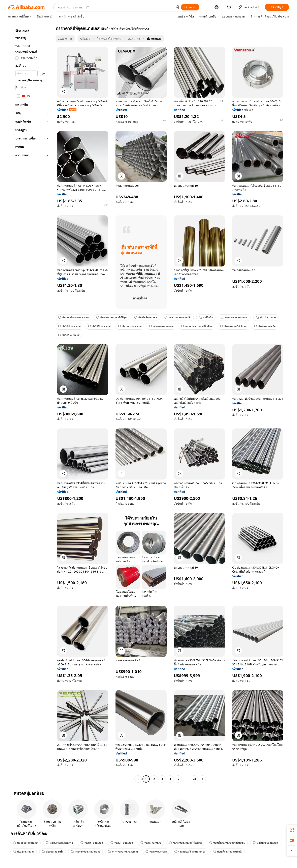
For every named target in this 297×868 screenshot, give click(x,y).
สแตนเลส (134, 38)
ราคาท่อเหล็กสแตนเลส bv (190, 852)
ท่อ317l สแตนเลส (99, 326)
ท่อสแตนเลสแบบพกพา (234, 317)
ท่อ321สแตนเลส (24, 852)
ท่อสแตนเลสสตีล (265, 326)
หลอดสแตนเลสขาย (161, 326)
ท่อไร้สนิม (206, 317)
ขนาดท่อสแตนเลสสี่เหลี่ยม (197, 326)
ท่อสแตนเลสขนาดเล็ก (178, 317)
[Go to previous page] (138, 779)
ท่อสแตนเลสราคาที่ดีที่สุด (111, 317)
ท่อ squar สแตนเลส (26, 843)
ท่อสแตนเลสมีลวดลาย (59, 843)
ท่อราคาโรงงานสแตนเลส (73, 317)
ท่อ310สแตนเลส (156, 852)
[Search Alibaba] (114, 7)
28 (194, 779)
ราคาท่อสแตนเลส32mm (123, 852)
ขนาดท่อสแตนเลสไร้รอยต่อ (185, 843)
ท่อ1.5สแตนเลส (266, 317)
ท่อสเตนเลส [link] (154, 38)
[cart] (230, 8)
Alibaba (85, 38)
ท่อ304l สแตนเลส (122, 843)
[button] (177, 7)
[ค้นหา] (190, 7)
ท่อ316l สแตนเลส (92, 843)
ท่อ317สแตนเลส (151, 843)
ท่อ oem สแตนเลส (130, 326)
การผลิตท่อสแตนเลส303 (86, 852)
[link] (292, 830)
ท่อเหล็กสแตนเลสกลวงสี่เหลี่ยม (227, 843)
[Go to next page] (202, 779)
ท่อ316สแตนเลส (69, 335)
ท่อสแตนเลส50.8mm (233, 326)
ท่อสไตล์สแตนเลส (145, 317)
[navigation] (31, 404)
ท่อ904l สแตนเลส (69, 326)
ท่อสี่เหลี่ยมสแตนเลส (265, 843)
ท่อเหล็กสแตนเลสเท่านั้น (228, 852)
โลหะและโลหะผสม (109, 38)
